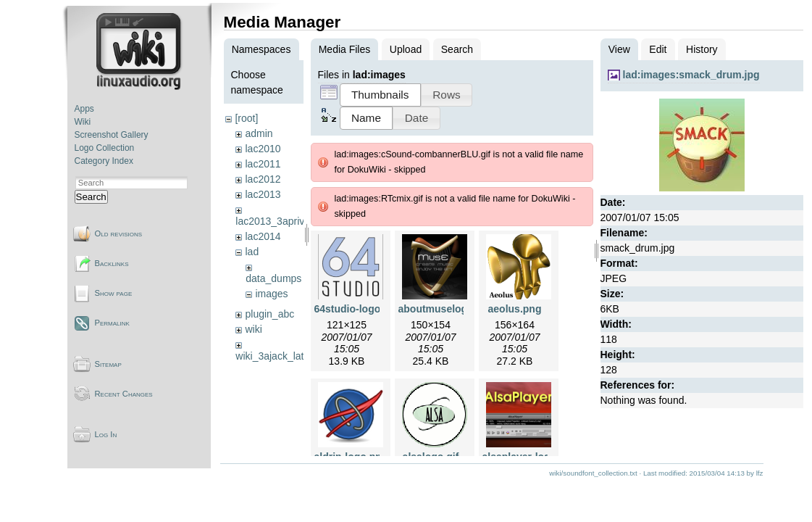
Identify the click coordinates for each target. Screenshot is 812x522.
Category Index (104, 161)
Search (91, 197)
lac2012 (263, 179)
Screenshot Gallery (112, 135)
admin (259, 133)
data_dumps (273, 278)
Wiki (83, 122)
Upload (406, 49)
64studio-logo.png (358, 309)
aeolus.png (515, 309)
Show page (114, 293)
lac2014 (263, 236)
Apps (84, 109)
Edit (658, 49)
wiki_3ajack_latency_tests (294, 356)
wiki (253, 329)
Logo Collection (105, 148)
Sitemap (108, 364)
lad (252, 252)
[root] (246, 118)
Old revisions (119, 233)
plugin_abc (269, 314)
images (271, 294)
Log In (106, 434)
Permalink (112, 323)
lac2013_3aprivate (277, 221)
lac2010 (263, 149)
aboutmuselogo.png (447, 309)
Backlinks (112, 263)
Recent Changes (124, 394)
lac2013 (263, 194)
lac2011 (263, 164)
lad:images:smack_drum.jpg (691, 75)
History (702, 49)
